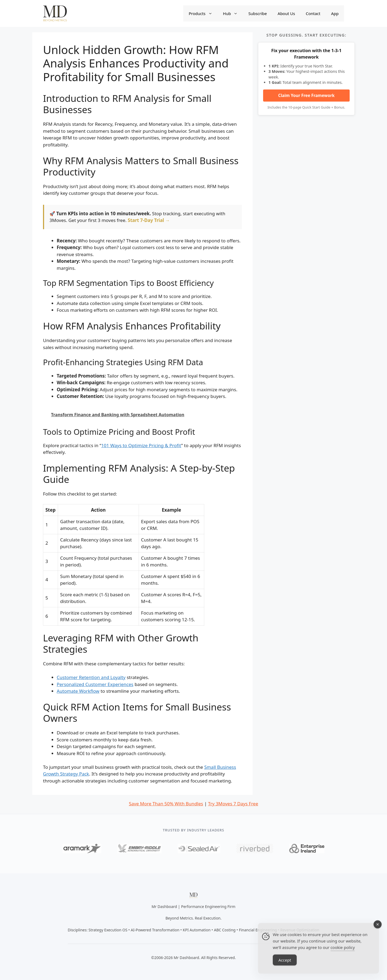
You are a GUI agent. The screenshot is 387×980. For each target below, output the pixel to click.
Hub (233, 13)
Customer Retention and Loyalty (91, 677)
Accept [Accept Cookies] (285, 968)
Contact (313, 13)
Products (203, 13)
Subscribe (258, 13)
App (335, 13)
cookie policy (343, 955)
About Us (286, 13)
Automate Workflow (78, 691)
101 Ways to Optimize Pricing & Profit (141, 445)
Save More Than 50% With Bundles (166, 804)
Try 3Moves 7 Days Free (233, 804)
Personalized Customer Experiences (95, 684)
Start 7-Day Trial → (149, 220)
